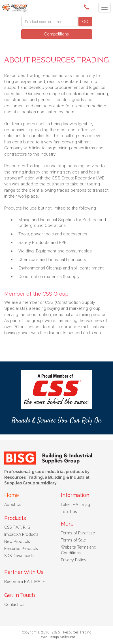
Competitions (56, 34)
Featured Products (21, 549)
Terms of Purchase (78, 533)
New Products (17, 541)
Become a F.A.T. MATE (24, 582)
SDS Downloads (19, 556)
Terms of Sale (73, 540)
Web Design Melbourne (58, 637)
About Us (13, 505)
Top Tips (69, 512)
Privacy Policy (74, 560)
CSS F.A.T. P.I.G (17, 527)
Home (12, 495)
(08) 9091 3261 (88, 7)
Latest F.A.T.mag (75, 505)
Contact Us (14, 605)
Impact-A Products (21, 534)
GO (85, 22)
